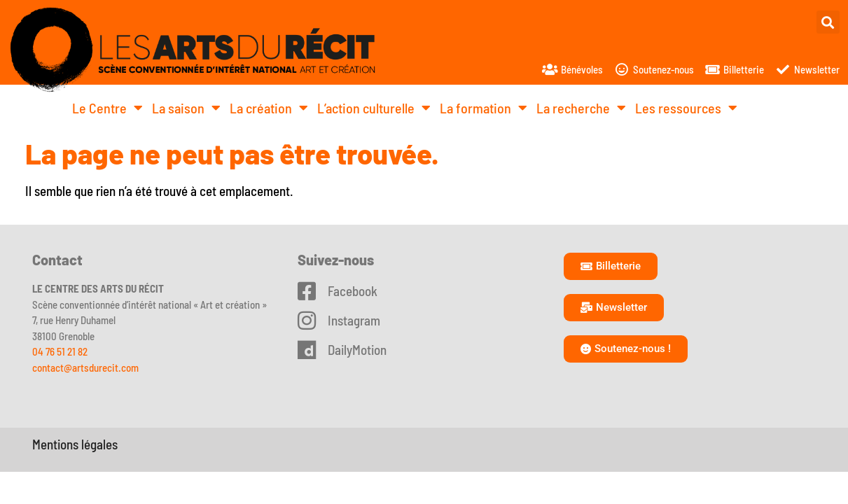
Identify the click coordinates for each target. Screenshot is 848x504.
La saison (186, 108)
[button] (828, 22)
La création (269, 108)
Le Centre (107, 108)
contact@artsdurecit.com (85, 367)
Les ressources (686, 108)
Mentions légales (75, 444)
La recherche (581, 108)
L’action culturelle (374, 108)
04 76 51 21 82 (60, 351)
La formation (484, 108)
